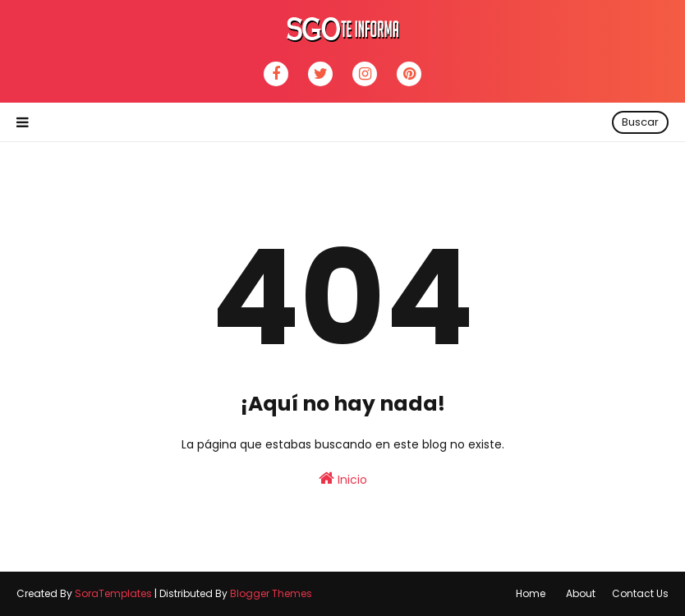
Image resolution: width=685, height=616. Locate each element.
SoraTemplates (113, 593)
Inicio (343, 479)
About (581, 593)
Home (531, 593)
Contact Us (640, 593)
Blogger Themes (271, 593)
